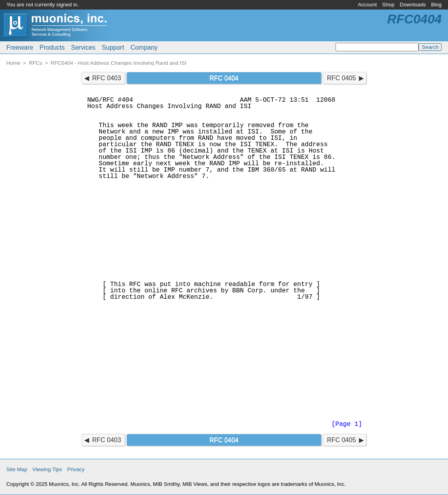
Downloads (413, 5)
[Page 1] (347, 424)
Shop (388, 5)
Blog (436, 5)
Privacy (76, 469)
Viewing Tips (47, 469)
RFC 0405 (341, 78)
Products (52, 47)
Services (83, 47)
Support (113, 47)
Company (144, 47)
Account (367, 5)
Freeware (20, 47)
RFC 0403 (107, 78)
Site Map (17, 469)
